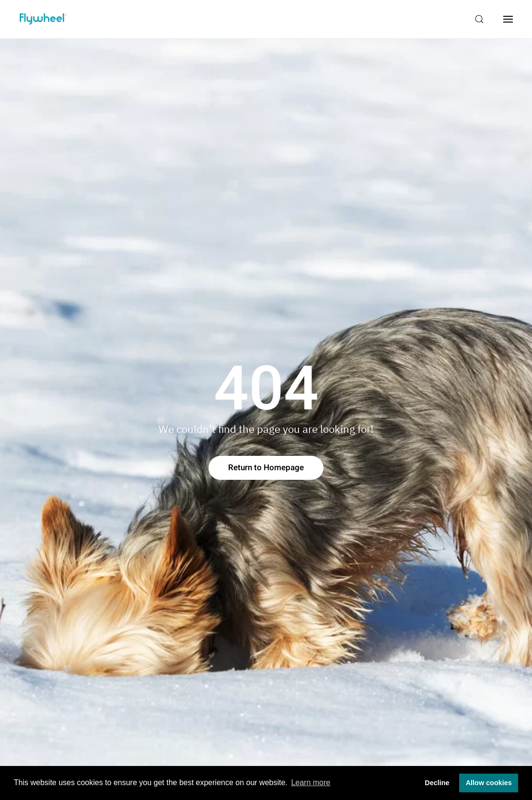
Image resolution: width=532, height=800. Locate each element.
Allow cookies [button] (489, 783)
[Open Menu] (508, 19)
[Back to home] (43, 19)
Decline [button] (437, 783)
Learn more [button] (311, 783)
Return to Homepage (266, 468)
